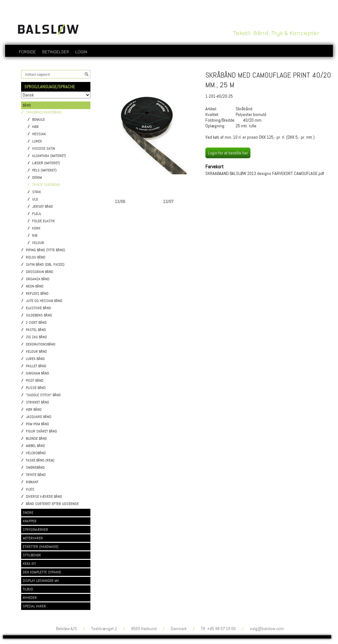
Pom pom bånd (37, 424)
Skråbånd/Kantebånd (44, 112)
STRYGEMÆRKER (35, 530)
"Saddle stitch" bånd (43, 395)
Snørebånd (35, 468)
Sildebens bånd (39, 315)
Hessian (39, 134)
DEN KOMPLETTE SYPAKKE (42, 572)
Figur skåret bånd (41, 431)
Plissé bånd (36, 388)
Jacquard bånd (39, 417)
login (81, 52)
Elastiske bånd (38, 308)
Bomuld (38, 120)
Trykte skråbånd (46, 185)
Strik (37, 192)
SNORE (28, 513)
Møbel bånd (35, 446)
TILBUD (28, 589)
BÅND (27, 105)
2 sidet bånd (36, 323)
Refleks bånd (37, 294)
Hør (35, 127)
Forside (27, 52)
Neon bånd (35, 286)
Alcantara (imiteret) (49, 156)
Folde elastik (43, 221)
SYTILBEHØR (32, 555)
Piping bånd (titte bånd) (46, 250)
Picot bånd (35, 381)
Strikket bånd (37, 402)
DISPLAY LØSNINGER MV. (41, 581)
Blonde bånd (36, 439)
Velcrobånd (36, 453)
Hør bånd (34, 410)
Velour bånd (36, 352)
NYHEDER (30, 598)
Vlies (30, 489)
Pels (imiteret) (44, 170)
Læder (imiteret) (46, 163)
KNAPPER (30, 521)
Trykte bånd (36, 475)
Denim (37, 178)
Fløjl (37, 214)
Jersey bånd (43, 207)
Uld (35, 199)
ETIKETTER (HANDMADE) (41, 547)
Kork (36, 228)
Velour (38, 243)
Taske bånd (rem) (40, 460)
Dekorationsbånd (41, 344)
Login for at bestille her (228, 153)
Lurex (37, 141)
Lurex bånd (35, 359)
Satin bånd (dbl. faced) (45, 265)
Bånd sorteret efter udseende (52, 504)
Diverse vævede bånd (44, 497)
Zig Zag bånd (36, 337)
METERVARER (33, 538)
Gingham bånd (37, 373)
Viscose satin (44, 149)
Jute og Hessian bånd (44, 301)
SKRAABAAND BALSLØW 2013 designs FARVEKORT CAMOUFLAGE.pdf (265, 173)
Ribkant (32, 482)
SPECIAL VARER (34, 606)
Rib (35, 236)
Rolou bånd (36, 257)
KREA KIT (29, 564)
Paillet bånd (36, 366)
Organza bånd (38, 279)
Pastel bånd (36, 330)
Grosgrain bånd (40, 272)
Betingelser (56, 52)
